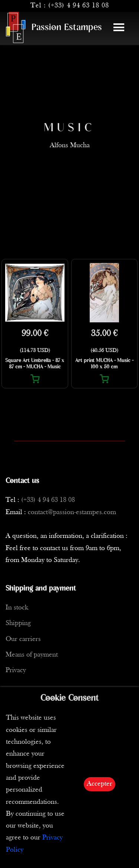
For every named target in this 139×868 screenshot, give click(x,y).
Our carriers (23, 639)
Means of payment (32, 655)
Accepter (100, 784)
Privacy (16, 670)
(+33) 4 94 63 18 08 (79, 6)
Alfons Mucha (70, 152)
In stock (17, 608)
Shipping (18, 623)
